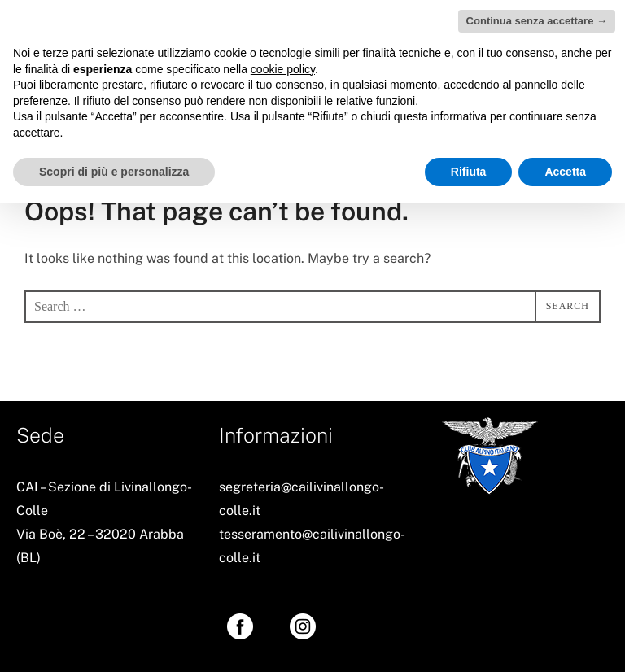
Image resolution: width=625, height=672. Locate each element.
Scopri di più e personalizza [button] (114, 172)
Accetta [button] (565, 172)
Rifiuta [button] (469, 172)
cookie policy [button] (283, 69)
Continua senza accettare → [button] (537, 21)
